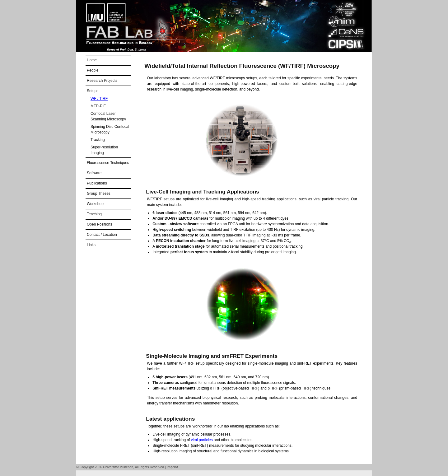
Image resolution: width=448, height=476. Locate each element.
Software (94, 173)
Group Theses (99, 194)
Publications (97, 183)
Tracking (98, 140)
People (93, 70)
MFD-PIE (98, 106)
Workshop (95, 204)
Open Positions (99, 224)
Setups (93, 91)
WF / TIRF (99, 99)
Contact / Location (102, 235)
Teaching (94, 214)
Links (91, 245)
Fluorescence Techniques (108, 163)
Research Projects (102, 81)
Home (92, 60)
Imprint (172, 467)
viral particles (202, 440)
